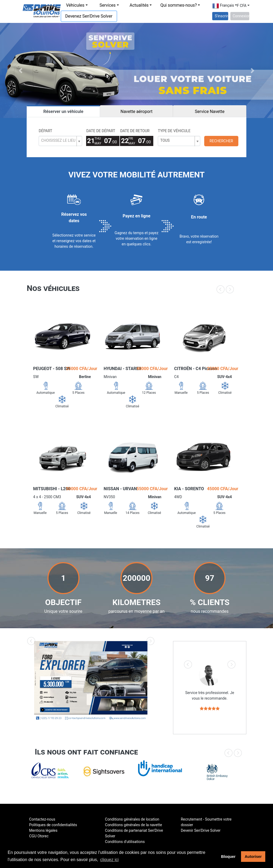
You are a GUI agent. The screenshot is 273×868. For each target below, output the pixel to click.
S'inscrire (221, 16)
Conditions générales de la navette (134, 825)
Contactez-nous (42, 819)
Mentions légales (43, 830)
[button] (21, 70)
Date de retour (135, 131)
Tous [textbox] (165, 140)
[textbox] (58, 141)
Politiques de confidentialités (53, 825)
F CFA (242, 6)
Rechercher (221, 141)
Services (107, 5)
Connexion (241, 16)
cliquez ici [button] (109, 860)
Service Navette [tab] (210, 111)
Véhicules (75, 5)
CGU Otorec (39, 836)
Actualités (139, 5)
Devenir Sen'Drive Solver (201, 830)
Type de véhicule (174, 131)
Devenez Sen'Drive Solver (89, 16)
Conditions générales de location (132, 819)
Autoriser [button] (253, 857)
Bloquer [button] (228, 857)
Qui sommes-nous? (178, 5)
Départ (45, 131)
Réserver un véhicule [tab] (63, 111)
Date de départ (101, 131)
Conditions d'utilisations (125, 842)
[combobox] (60, 141)
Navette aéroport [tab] (136, 111)
